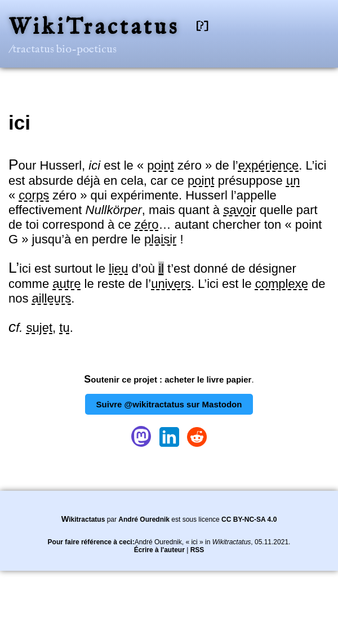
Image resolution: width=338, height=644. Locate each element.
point (161, 165)
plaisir (160, 239)
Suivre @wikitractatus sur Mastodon (169, 404)
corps (34, 195)
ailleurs (52, 298)
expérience (269, 165)
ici (19, 123)
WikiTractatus (94, 28)
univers (171, 284)
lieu (118, 268)
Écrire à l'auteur (159, 550)
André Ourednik (144, 519)
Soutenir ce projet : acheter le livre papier (168, 379)
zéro (147, 225)
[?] (202, 26)
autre (66, 284)
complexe (282, 284)
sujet (39, 328)
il (161, 268)
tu (64, 328)
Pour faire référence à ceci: (91, 542)
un (293, 181)
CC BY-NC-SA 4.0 (249, 519)
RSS (197, 550)
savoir (240, 210)
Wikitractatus (83, 519)
